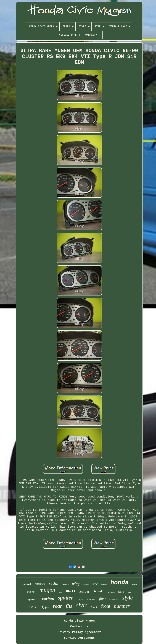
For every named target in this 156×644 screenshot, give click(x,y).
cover (104, 584)
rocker (32, 591)
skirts (61, 592)
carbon (48, 598)
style (127, 598)
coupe (80, 599)
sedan (54, 583)
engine (86, 585)
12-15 (34, 607)
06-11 (71, 591)
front (106, 606)
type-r (121, 592)
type (46, 606)
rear (58, 606)
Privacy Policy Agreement (79, 632)
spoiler (65, 598)
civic (81, 605)
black (94, 607)
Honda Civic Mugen (79, 621)
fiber (102, 599)
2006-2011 (85, 592)
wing (76, 584)
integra (110, 592)
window (91, 599)
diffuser (40, 584)
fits (69, 606)
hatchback (114, 599)
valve (134, 585)
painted (27, 584)
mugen (47, 590)
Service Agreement (79, 638)
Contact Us (79, 626)
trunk (98, 591)
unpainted (32, 599)
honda (120, 583)
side (95, 584)
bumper (122, 606)
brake (66, 584)
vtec (129, 592)
